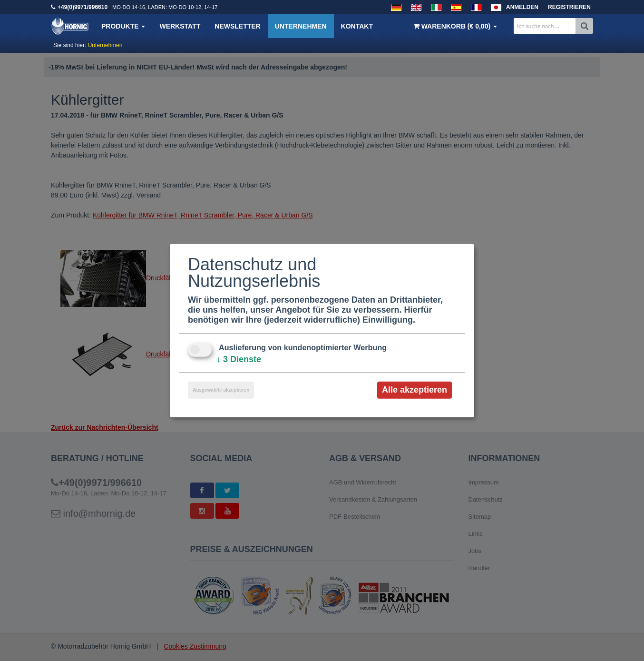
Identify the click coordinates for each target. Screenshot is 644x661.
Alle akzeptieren (415, 390)
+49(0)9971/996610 (83, 7)
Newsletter (237, 26)
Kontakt (357, 26)
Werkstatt (180, 26)
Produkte (123, 26)
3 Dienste (239, 359)
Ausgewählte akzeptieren (221, 390)
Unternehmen (301, 26)
